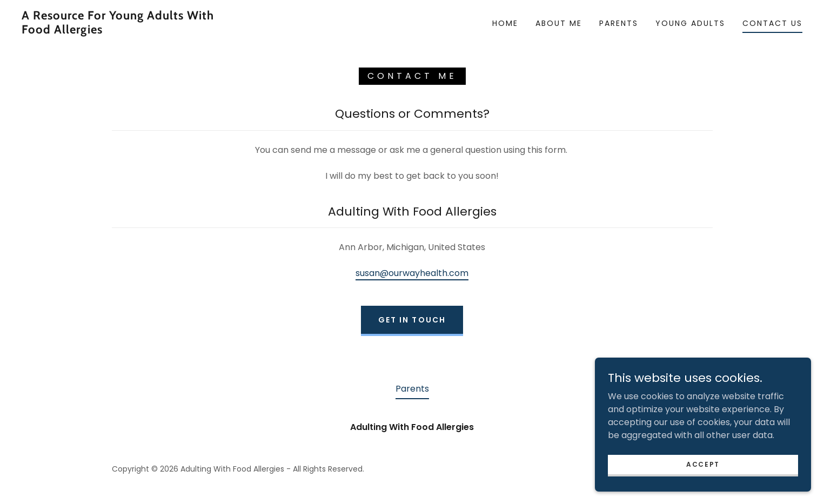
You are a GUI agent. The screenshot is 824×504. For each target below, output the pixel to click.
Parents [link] (619, 23)
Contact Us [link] (772, 23)
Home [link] (505, 23)
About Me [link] (559, 23)
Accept (703, 464)
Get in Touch (412, 320)
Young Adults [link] (690, 23)
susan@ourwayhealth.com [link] (412, 273)
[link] (130, 31)
